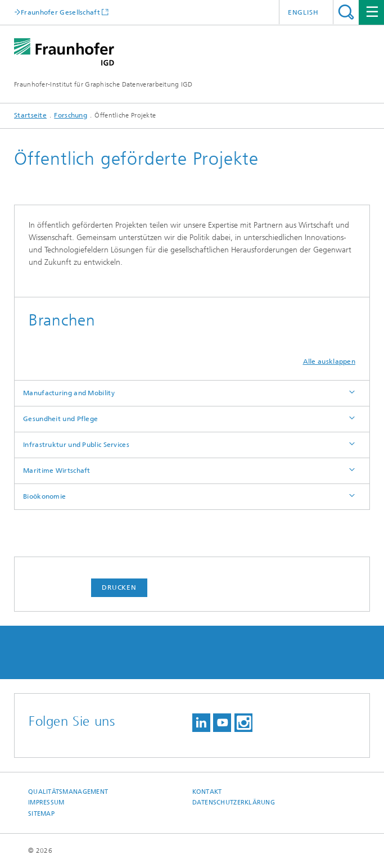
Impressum (46, 803)
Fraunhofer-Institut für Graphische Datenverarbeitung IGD (103, 84)
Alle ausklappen (329, 361)
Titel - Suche (346, 12)
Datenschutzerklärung (234, 803)
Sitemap (41, 814)
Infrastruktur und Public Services (76, 445)
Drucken (119, 587)
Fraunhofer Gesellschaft (60, 12)
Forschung (71, 115)
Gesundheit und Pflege (60, 419)
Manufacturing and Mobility (69, 393)
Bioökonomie (44, 496)
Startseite (30, 115)
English (303, 12)
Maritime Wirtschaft (57, 471)
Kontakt (207, 792)
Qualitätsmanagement (68, 792)
